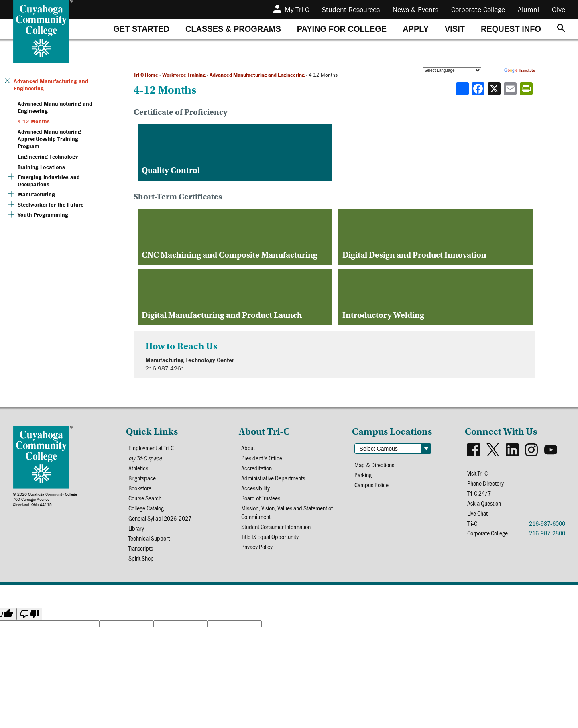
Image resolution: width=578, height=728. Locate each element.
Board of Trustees (261, 498)
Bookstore (140, 488)
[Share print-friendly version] (527, 89)
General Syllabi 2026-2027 (160, 518)
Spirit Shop (141, 558)
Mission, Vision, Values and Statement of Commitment (287, 512)
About (248, 448)
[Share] (462, 89)
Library (136, 528)
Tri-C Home (146, 75)
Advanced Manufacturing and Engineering (257, 75)
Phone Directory (485, 483)
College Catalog (146, 508)
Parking (363, 475)
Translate (520, 70)
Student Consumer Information (276, 526)
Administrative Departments (273, 478)
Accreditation (256, 468)
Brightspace (142, 478)
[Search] (561, 29)
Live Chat (477, 513)
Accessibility (255, 488)
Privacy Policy (257, 546)
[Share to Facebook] (479, 89)
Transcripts (141, 548)
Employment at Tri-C (151, 448)
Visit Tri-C (477, 473)
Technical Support (149, 538)
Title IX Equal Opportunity (270, 536)
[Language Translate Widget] (452, 70)
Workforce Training (184, 75)
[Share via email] (511, 89)
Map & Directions (374, 465)
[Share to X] (495, 89)
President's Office (262, 458)
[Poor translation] (29, 614)
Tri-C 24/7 (479, 493)
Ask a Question (484, 503)
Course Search (145, 498)
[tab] (141, 29)
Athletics (138, 468)
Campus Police (371, 485)
